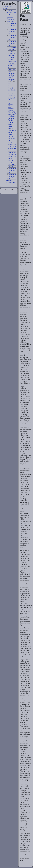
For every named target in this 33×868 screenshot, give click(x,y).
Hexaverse (10, 19)
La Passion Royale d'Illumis (11, 182)
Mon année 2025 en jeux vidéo (11, 171)
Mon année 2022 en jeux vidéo (11, 31)
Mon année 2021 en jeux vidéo (11, 25)
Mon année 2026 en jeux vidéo (11, 177)
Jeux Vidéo (11, 21)
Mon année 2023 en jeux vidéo (11, 37)
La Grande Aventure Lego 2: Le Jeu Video (12, 93)
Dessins (9, 11)
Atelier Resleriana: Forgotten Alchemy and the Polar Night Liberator (12, 57)
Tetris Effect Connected (12, 142)
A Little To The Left (12, 48)
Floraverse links (10, 13)
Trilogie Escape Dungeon (11, 78)
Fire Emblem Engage (11, 86)
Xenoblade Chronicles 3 (12, 148)
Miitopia (11, 108)
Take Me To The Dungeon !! (12, 136)
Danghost (12, 69)
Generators (10, 17)
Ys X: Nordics (11, 163)
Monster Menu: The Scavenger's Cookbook (12, 113)
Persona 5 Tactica (12, 119)
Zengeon (11, 166)
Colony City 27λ (11, 66)
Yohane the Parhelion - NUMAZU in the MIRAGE (12, 156)
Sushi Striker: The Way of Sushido (12, 129)
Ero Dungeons (12, 73)
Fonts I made (9, 15)
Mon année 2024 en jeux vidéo (11, 43)
